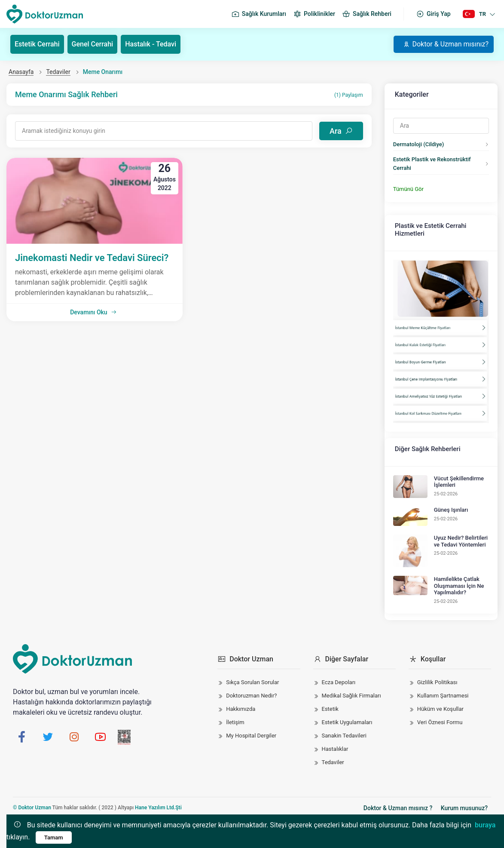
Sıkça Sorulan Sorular (252, 682)
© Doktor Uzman (32, 808)
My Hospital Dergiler (251, 736)
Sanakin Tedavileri (344, 736)
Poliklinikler (314, 14)
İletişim (235, 722)
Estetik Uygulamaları (347, 722)
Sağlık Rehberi (367, 14)
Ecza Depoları (339, 682)
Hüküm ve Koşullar (440, 709)
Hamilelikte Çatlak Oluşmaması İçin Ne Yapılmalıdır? (459, 586)
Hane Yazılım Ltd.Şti (158, 808)
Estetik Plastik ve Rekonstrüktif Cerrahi (432, 164)
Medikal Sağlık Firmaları (351, 696)
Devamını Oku (93, 312)
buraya (485, 825)
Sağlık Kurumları (259, 14)
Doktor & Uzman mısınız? (446, 44)
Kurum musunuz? (464, 808)
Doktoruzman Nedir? (251, 696)
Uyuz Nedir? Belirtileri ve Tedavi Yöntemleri (461, 541)
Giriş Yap (433, 14)
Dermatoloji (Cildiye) (418, 144)
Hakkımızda (241, 709)
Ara (341, 131)
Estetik (330, 709)
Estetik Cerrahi (37, 44)
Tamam (54, 837)
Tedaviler (58, 72)
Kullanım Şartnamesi (443, 696)
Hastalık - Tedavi (151, 44)
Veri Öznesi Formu (440, 722)
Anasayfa (21, 72)
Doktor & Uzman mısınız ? (398, 808)
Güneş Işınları (451, 510)
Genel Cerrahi (93, 44)
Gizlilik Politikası (437, 682)
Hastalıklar (335, 749)
